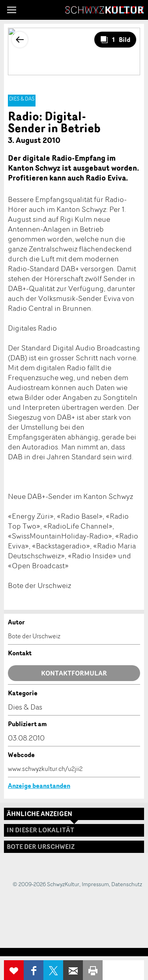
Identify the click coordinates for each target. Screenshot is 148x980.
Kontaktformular (74, 673)
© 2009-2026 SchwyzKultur (46, 884)
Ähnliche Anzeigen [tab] (39, 814)
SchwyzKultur (105, 10)
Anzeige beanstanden (39, 786)
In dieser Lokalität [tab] (40, 830)
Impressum (95, 884)
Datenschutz (127, 884)
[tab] (74, 847)
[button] (12, 10)
